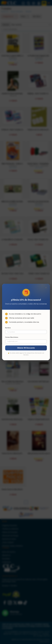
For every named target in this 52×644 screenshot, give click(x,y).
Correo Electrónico (12, 337)
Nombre (8, 328)
